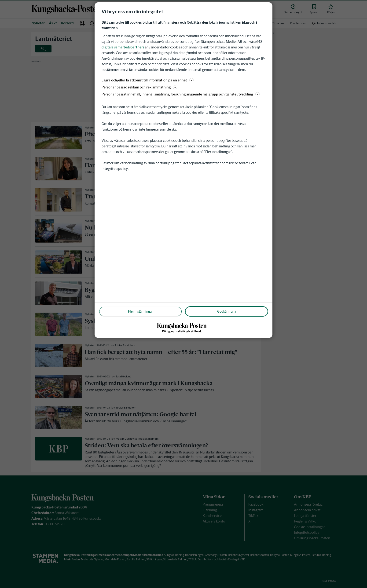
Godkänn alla (227, 311)
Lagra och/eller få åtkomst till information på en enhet (148, 80)
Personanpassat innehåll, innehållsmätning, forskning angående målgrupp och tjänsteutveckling (181, 94)
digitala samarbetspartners (123, 47)
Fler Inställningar (140, 311)
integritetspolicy (115, 169)
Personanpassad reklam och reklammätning (139, 87)
